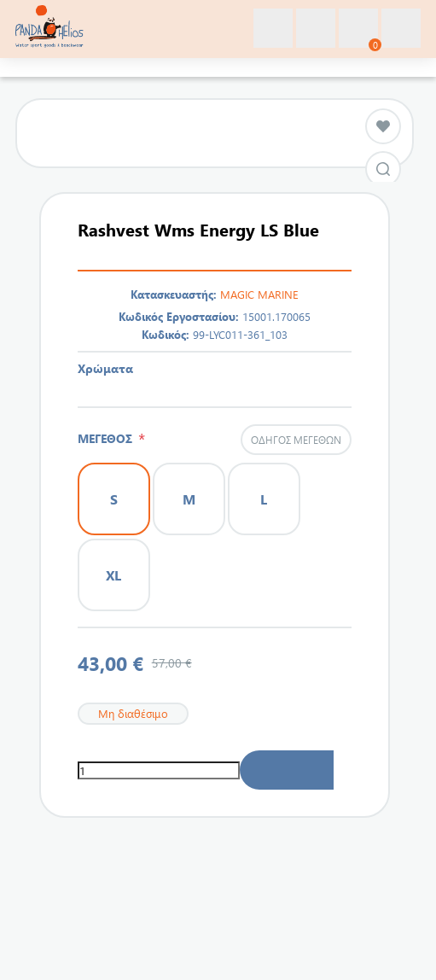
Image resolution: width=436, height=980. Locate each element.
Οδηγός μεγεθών (296, 440)
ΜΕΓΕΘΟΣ (108, 438)
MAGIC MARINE (259, 294)
